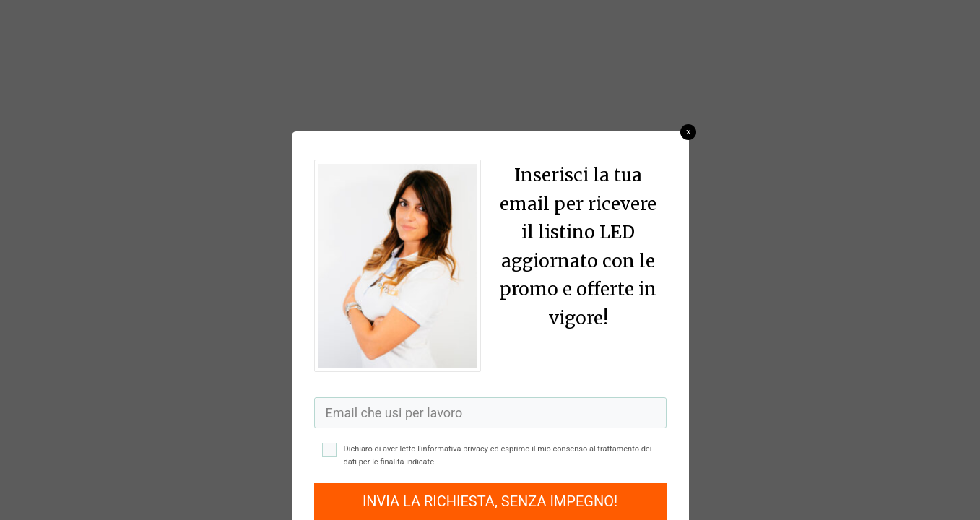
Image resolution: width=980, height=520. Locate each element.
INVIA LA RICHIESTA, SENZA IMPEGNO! (490, 501)
